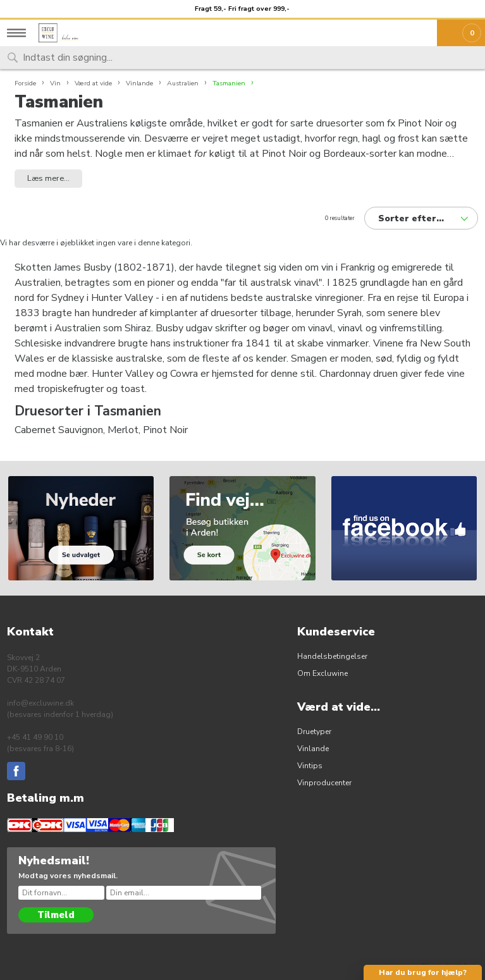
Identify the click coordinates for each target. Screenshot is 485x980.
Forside (25, 83)
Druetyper (314, 732)
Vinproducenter (324, 783)
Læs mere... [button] (48, 178)
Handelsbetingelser (332, 656)
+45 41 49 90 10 (35, 737)
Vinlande (313, 749)
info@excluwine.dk (40, 703)
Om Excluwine (322, 673)
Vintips (310, 766)
